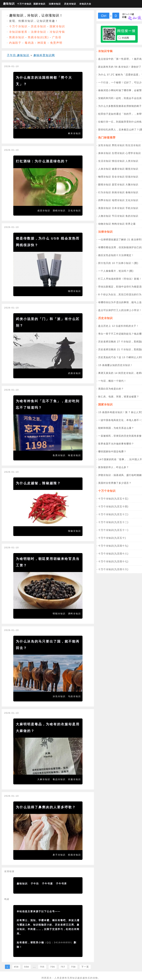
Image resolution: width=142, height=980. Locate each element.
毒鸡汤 (29, 43)
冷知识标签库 (18, 32)
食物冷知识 (132, 192)
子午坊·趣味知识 (18, 55)
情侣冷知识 (118, 161)
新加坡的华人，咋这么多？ (114, 467)
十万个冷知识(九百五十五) (113, 499)
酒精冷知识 (59, 211)
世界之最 (131, 224)
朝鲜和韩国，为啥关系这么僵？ (116, 428)
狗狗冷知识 (118, 224)
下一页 (85, 967)
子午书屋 (47, 884)
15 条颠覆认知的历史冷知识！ (115, 365)
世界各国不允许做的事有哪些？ (116, 444)
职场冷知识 (132, 177)
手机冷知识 (132, 208)
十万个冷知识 (24, 4)
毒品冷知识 (59, 779)
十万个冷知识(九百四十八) (113, 554)
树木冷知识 (74, 133)
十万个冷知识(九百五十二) (113, 522)
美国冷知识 (105, 208)
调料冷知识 (74, 614)
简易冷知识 (17, 37)
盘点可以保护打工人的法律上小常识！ (120, 310)
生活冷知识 (105, 161)
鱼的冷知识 (132, 216)
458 (16, 967)
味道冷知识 (74, 455)
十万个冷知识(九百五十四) (113, 506)
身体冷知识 (105, 153)
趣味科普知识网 (44, 55)
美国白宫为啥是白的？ (111, 389)
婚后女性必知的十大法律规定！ (116, 255)
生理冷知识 (118, 153)
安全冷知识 (118, 177)
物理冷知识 (74, 291)
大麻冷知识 (44, 779)
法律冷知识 (55, 4)
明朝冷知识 (59, 614)
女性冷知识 (105, 145)
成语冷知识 (44, 211)
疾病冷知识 (74, 855)
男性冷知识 (118, 145)
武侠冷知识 (74, 373)
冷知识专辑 (57, 32)
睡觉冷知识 (132, 169)
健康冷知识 (118, 169)
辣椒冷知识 (74, 531)
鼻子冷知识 (59, 855)
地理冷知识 (118, 200)
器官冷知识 (118, 185)
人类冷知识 (132, 161)
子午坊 (35, 884)
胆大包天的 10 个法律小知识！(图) (118, 263)
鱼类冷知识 (59, 455)
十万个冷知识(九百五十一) (113, 530)
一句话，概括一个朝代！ (112, 381)
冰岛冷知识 (59, 696)
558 (27, 967)
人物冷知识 (105, 216)
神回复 (42, 43)
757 (63, 967)
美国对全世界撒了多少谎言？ (115, 483)
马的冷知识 (74, 696)
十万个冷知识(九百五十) (112, 538)
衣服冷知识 (74, 779)
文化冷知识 (74, 211)
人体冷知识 (105, 169)
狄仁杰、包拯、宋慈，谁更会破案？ (119, 397)
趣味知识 (9, 4)
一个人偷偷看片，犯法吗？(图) (116, 271)
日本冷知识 (118, 208)
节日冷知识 (118, 216)
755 (42, 967)
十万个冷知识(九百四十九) (113, 546)
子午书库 (61, 884)
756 (53, 967)
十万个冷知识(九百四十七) (113, 561)
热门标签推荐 (107, 138)
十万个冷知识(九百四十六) (113, 569)
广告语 (57, 37)
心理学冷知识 (133, 153)
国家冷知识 (39, 4)
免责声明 (56, 43)
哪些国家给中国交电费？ (112, 452)
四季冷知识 (105, 200)
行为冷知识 (105, 192)
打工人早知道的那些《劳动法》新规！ (120, 279)
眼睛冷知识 (105, 185)
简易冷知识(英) (38, 37)
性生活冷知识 (133, 145)
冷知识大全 (85, 4)
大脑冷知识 (132, 185)
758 (73, 967)
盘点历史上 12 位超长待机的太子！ (118, 326)
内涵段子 (15, 43)
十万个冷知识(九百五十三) (113, 514)
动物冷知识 (105, 224)
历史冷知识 (70, 4)
